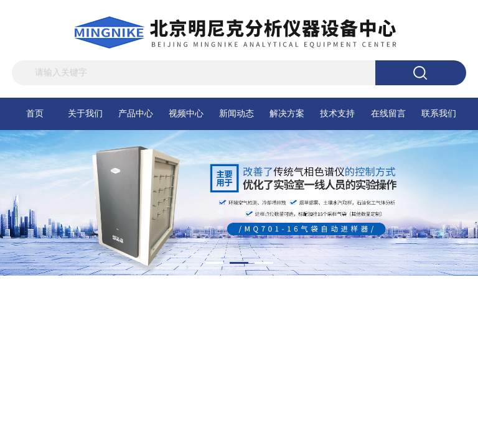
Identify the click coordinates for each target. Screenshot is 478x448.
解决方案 (287, 114)
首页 (35, 114)
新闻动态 (237, 114)
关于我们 (85, 114)
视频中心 (186, 114)
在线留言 (388, 114)
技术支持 (337, 114)
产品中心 (136, 114)
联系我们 (439, 114)
